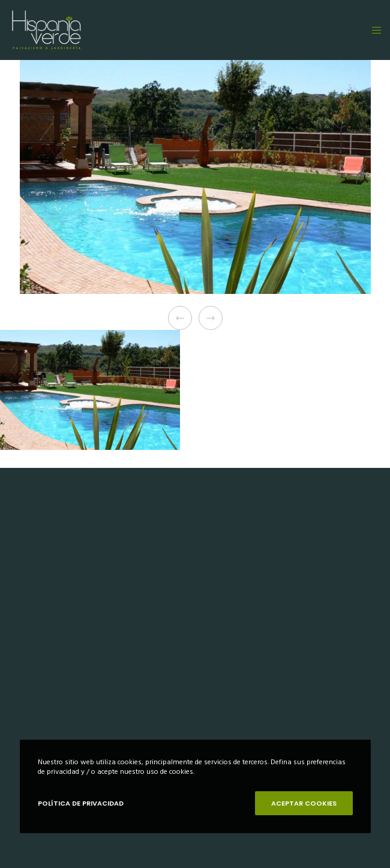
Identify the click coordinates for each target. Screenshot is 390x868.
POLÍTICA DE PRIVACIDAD (81, 803)
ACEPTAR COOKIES (304, 803)
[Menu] (373, 30)
